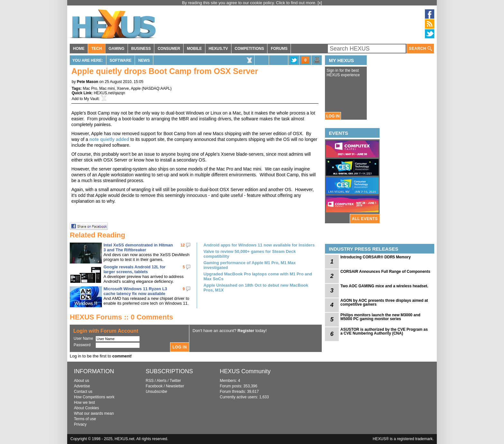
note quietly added (109, 139)
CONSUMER (169, 49)
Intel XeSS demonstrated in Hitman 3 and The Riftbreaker (138, 247)
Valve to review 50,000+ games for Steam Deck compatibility (250, 254)
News (144, 60)
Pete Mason (88, 82)
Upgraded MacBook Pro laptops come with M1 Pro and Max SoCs (258, 276)
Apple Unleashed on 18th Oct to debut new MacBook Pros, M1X (256, 288)
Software (121, 60)
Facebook (154, 386)
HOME (79, 49)
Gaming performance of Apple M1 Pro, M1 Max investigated (250, 265)
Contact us (83, 392)
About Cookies (86, 408)
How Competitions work (94, 397)
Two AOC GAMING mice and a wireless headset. (384, 286)
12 (183, 245)
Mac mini (107, 88)
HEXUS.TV (218, 49)
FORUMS (279, 49)
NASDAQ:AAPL (157, 88)
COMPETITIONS (249, 49)
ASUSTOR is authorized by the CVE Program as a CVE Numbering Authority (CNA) (384, 331)
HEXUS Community (245, 371)
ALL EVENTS (365, 219)
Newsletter (175, 386)
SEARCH (420, 49)
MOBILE (194, 49)
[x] (320, 3)
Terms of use (85, 419)
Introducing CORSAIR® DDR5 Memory (376, 257)
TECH (97, 49)
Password (82, 345)
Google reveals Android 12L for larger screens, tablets (135, 269)
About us (81, 381)
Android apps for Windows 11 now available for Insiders (259, 245)
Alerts (162, 381)
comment (122, 356)
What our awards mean (94, 413)
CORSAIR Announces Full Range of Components (385, 272)
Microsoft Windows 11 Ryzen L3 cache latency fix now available (135, 291)
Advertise (82, 386)
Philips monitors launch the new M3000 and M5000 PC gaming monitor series (380, 317)
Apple (136, 88)
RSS (150, 381)
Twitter (175, 381)
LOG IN (333, 116)
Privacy (80, 424)
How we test (84, 402)
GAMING (117, 49)
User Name (83, 338)
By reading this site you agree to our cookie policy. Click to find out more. (250, 3)
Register (246, 331)
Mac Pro (90, 88)
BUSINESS (141, 49)
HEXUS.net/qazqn (109, 93)
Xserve (123, 88)
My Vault (91, 99)
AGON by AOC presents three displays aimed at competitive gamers (384, 302)
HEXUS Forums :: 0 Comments (122, 317)
